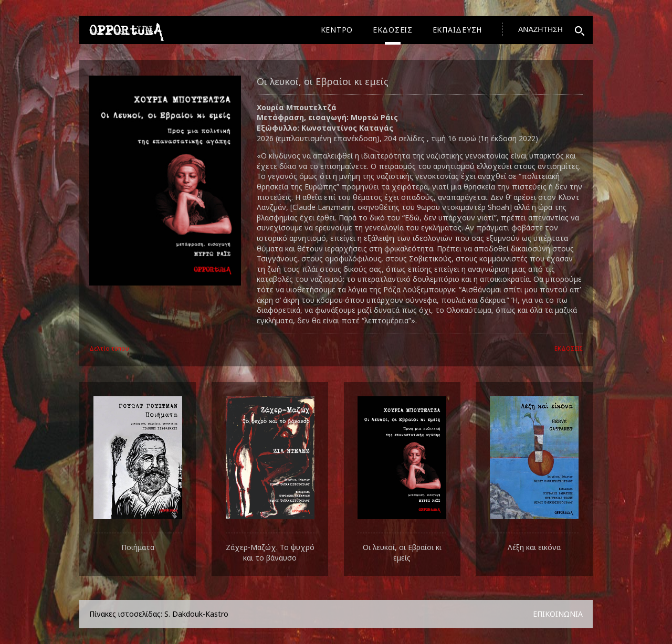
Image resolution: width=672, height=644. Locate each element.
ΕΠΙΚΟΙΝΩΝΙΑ (558, 614)
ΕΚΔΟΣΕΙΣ (393, 30)
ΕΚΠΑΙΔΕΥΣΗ (458, 30)
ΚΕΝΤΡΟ (337, 30)
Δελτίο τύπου (109, 348)
